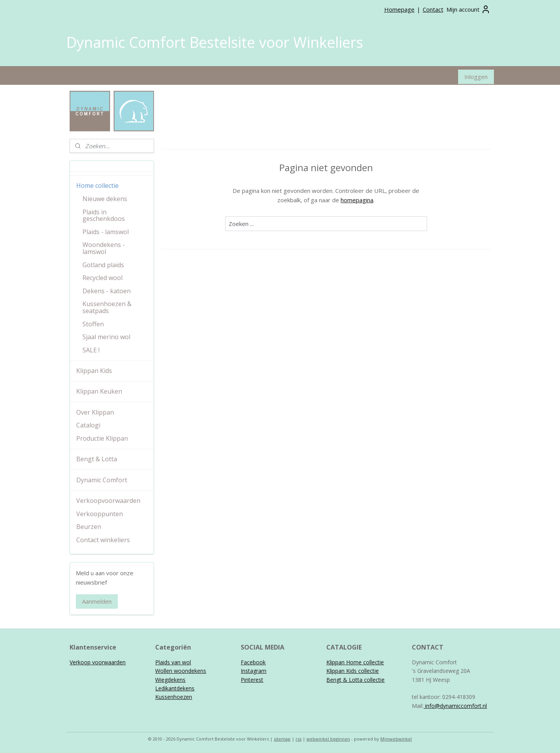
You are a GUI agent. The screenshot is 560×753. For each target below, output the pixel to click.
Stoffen (93, 324)
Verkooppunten (100, 514)
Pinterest (252, 680)
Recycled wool (102, 278)
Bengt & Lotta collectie (355, 680)
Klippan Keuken (99, 391)
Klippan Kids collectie (353, 671)
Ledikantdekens (175, 688)
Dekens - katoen (107, 291)
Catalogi (88, 425)
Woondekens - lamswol (104, 248)
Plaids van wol (173, 662)
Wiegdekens (170, 680)
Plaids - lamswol (106, 232)
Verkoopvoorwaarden (108, 501)
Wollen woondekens (181, 671)
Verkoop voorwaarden (98, 662)
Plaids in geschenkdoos (104, 215)
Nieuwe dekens (105, 199)
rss (298, 739)
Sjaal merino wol (106, 337)
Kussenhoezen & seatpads (107, 307)
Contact (433, 9)
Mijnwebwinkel (396, 739)
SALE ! (91, 350)
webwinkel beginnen (328, 739)
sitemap (282, 739)
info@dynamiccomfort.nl (455, 706)
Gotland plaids (103, 265)
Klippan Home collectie (355, 662)
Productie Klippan (102, 438)
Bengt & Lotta (97, 459)
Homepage (399, 9)
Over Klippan (95, 412)
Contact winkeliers (103, 540)
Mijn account (468, 9)
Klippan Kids (94, 371)
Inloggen (476, 77)
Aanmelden (97, 601)
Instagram (254, 671)
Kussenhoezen (174, 697)
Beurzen (89, 527)
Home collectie (97, 186)
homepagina (357, 200)
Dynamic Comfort (102, 480)
